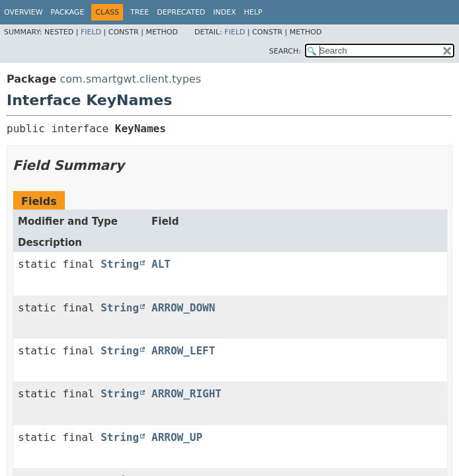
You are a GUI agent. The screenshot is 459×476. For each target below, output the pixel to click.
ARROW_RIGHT (187, 394)
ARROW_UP (177, 437)
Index (224, 12)
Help (253, 12)
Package (68, 12)
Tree (140, 12)
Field (91, 32)
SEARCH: (285, 51)
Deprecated (181, 12)
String (120, 264)
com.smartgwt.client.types (130, 79)
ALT (161, 264)
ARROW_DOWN (183, 308)
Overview (23, 12)
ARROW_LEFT (183, 351)
